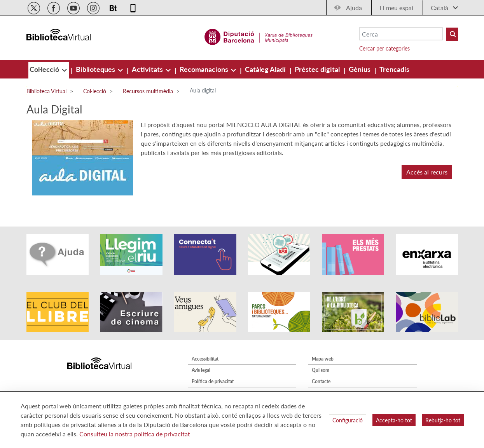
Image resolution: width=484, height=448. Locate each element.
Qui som (321, 370)
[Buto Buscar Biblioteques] (452, 34)
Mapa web (323, 359)
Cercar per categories (384, 48)
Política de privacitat (213, 381)
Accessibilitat (205, 359)
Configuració (348, 420)
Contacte (321, 381)
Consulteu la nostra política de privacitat (135, 434)
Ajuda (354, 8)
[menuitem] (45, 69)
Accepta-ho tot (394, 420)
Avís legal (201, 370)
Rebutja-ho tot (443, 420)
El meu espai (396, 8)
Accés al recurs (427, 172)
